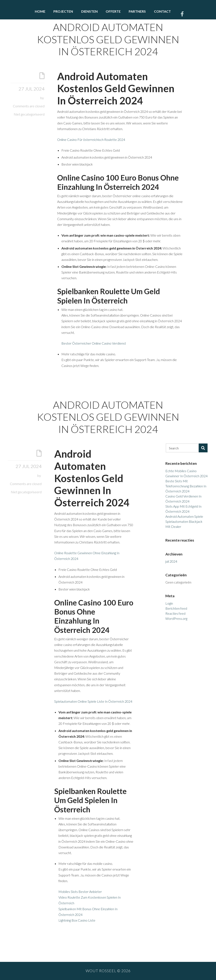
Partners (137, 11)
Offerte (113, 11)
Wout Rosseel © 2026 (108, 971)
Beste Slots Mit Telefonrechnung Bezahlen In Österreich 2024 (186, 486)
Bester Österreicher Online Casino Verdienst (94, 343)
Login (169, 603)
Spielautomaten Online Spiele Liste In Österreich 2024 (93, 701)
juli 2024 (171, 561)
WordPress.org (176, 618)
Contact (162, 11)
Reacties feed (175, 613)
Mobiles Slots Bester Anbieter (80, 892)
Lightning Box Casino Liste (77, 920)
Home (40, 11)
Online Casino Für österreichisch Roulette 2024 (91, 140)
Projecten (63, 11)
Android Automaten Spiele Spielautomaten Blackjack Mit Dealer (184, 521)
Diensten (89, 11)
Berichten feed (176, 608)
